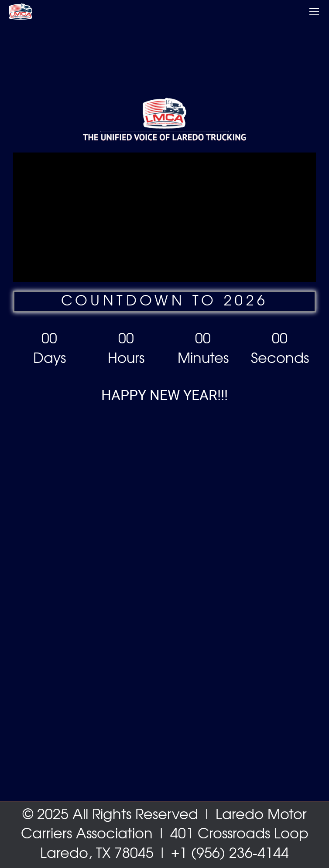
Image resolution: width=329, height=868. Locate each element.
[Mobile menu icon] (314, 12)
